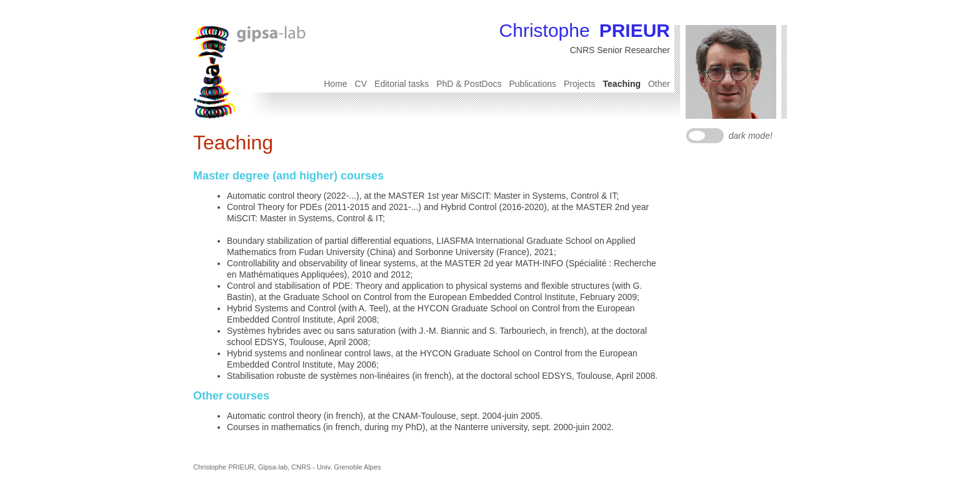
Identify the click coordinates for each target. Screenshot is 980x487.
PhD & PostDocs (469, 84)
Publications (532, 84)
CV (361, 84)
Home (335, 84)
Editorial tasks (402, 84)
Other (659, 84)
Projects (580, 84)
